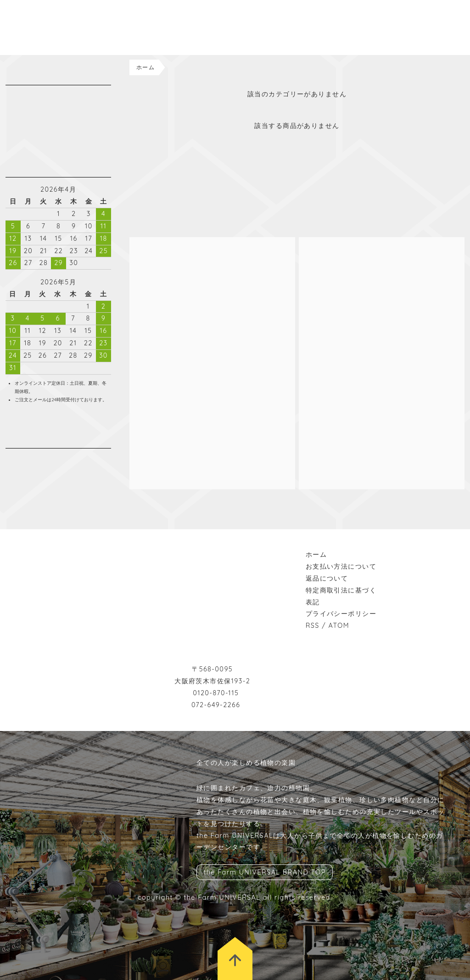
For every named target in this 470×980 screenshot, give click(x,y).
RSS (313, 626)
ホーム (145, 67)
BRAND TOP (429, 6)
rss (51, 460)
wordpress (38, 460)
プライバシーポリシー (341, 614)
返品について (327, 578)
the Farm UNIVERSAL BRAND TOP (264, 872)
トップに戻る (235, 958)
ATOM (339, 626)
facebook (24, 460)
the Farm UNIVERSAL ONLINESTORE (55, 28)
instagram (10, 460)
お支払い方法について (341, 566)
